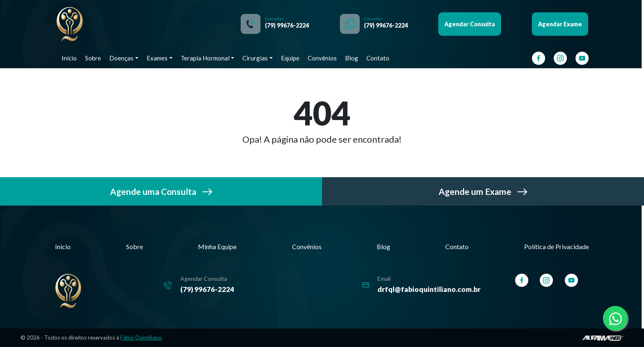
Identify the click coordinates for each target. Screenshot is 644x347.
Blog (352, 58)
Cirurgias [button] (255, 58)
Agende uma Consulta (161, 191)
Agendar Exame (560, 24)
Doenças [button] (121, 58)
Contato (378, 58)
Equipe (290, 58)
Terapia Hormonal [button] (205, 58)
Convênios (322, 58)
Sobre (93, 58)
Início (69, 58)
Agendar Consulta (470, 24)
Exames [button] (157, 58)
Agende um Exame (483, 191)
